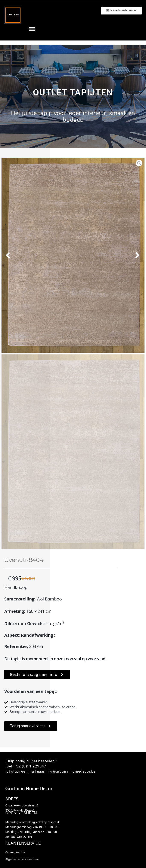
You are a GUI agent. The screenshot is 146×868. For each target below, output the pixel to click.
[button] (32, 29)
